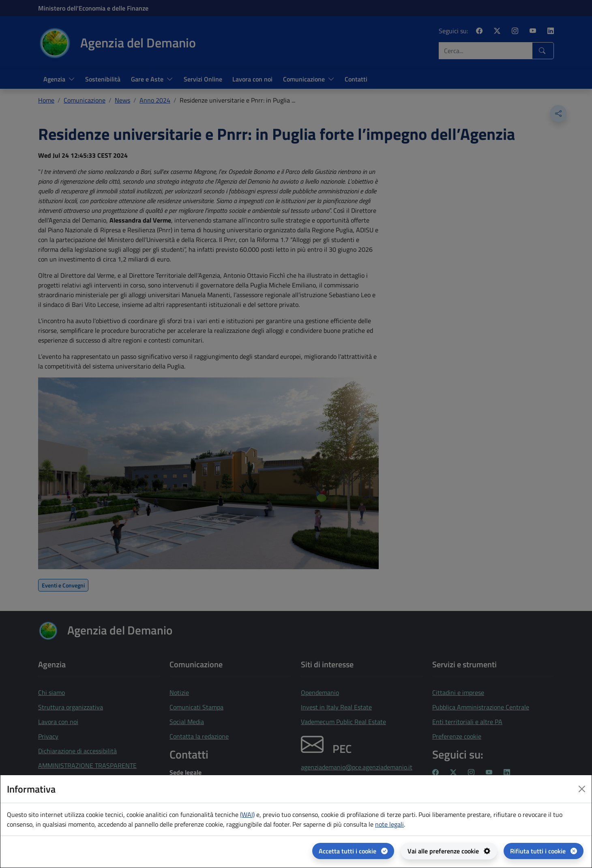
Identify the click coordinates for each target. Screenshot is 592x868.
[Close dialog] (582, 789)
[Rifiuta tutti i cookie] (544, 851)
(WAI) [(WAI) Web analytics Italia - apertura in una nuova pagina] (247, 814)
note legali (389, 824)
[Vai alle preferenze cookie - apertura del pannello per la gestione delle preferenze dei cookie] (449, 851)
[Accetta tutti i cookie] (353, 851)
